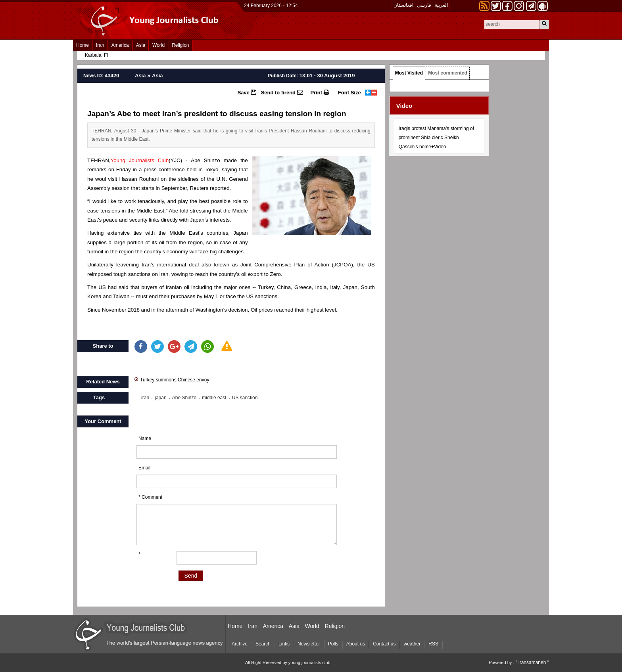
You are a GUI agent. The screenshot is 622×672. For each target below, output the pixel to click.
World (158, 45)
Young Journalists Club (140, 160)
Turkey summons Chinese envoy (172, 379)
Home (83, 45)
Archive (240, 644)
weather (412, 644)
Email (144, 468)
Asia (141, 45)
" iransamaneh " (532, 662)
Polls (333, 644)
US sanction (245, 398)
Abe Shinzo (184, 398)
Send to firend (282, 92)
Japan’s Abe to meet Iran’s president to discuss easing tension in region (217, 114)
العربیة (441, 5)
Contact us (384, 644)
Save (247, 92)
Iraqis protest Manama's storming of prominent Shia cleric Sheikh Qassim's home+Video (436, 138)
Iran (100, 45)
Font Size (349, 93)
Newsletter (309, 644)
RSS (433, 644)
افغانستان (403, 5)
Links (284, 644)
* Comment (150, 497)
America (120, 45)
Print (320, 92)
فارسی (424, 5)
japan (160, 398)
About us (356, 644)
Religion (180, 45)
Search (263, 644)
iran (145, 398)
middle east (214, 398)
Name (145, 438)
